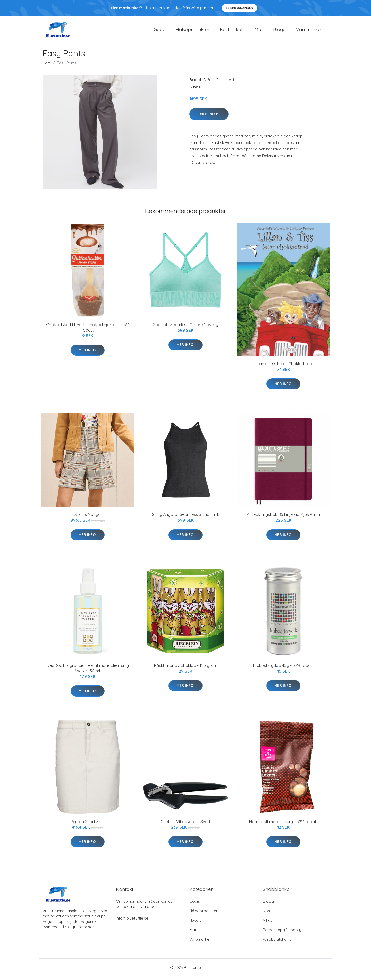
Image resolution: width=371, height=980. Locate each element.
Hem (47, 66)
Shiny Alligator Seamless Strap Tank (186, 518)
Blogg (279, 31)
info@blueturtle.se (132, 922)
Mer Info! (209, 118)
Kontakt (270, 914)
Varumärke (199, 943)
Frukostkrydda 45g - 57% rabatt (283, 669)
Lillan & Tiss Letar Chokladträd (284, 367)
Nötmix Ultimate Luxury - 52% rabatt (284, 825)
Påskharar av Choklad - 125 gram (186, 669)
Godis (160, 31)
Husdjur (196, 924)
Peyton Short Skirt (88, 825)
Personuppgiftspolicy (282, 933)
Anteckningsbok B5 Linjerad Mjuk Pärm (283, 518)
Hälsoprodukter (193, 31)
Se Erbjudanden (239, 8)
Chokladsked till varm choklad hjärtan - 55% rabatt (88, 331)
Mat (259, 31)
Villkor (268, 924)
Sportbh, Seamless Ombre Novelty (186, 328)
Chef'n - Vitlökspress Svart (185, 825)
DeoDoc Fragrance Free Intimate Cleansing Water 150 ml (88, 672)
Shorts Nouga (88, 518)
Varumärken (310, 31)
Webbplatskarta (277, 943)
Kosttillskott (232, 31)
